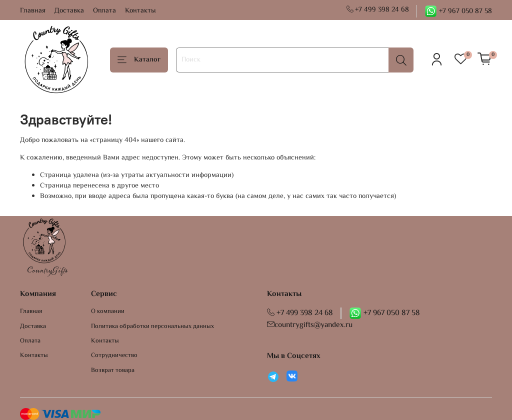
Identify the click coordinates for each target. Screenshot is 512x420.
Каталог (139, 60)
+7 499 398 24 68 (378, 10)
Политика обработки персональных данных (152, 327)
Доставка (69, 11)
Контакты (140, 11)
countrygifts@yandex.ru (310, 325)
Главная (33, 11)
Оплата (104, 11)
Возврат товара (113, 371)
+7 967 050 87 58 (458, 11)
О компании (108, 312)
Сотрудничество (114, 356)
